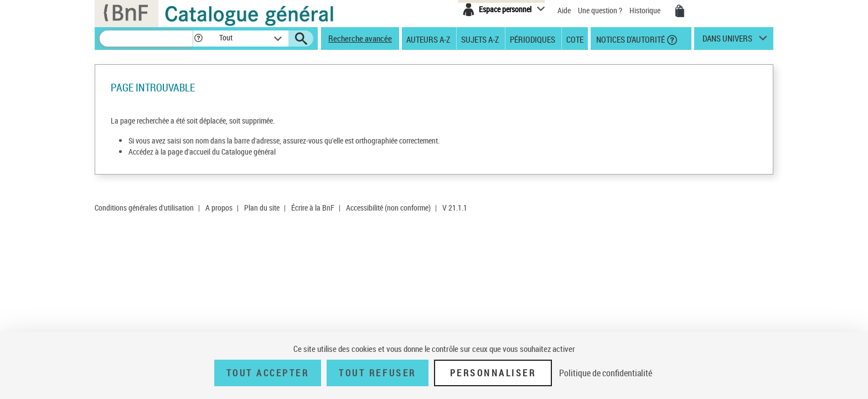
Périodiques (533, 39)
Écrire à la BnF (313, 208)
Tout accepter (268, 373)
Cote (575, 39)
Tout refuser (377, 373)
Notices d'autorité (630, 39)
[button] (198, 39)
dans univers (727, 41)
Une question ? (600, 10)
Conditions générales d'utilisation (144, 208)
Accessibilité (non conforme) (388, 208)
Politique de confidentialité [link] (606, 373)
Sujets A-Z (480, 39)
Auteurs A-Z (428, 39)
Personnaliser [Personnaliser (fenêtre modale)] (493, 373)
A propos (219, 208)
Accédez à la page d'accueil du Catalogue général (202, 152)
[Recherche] (146, 39)
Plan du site (262, 208)
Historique (646, 10)
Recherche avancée (360, 38)
